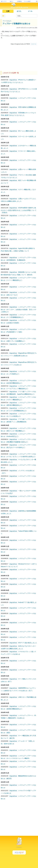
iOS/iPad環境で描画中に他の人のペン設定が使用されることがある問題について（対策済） (19, 210)
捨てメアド (4, 1)
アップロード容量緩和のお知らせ (16, 24)
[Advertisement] (19, 57)
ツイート (34, 44)
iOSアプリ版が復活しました (28, 643)
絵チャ (12, 1)
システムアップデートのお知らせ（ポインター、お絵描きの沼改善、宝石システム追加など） (19, 309)
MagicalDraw (13, 80)
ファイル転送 (27, 1)
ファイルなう (7, 21)
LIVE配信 (19, 1)
